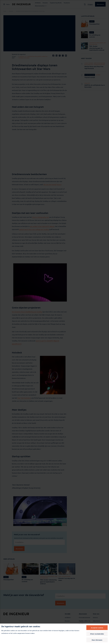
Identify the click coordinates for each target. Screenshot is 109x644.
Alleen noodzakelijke (97, 634)
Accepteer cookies (97, 628)
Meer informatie (97, 640)
